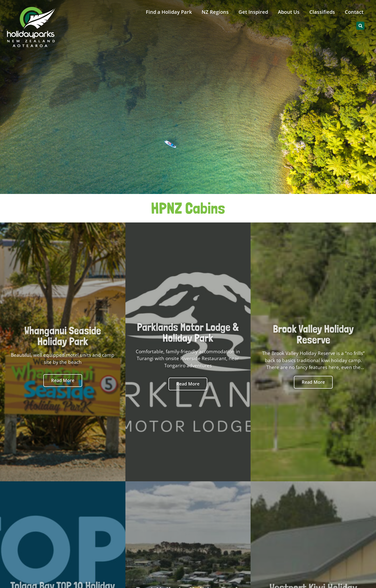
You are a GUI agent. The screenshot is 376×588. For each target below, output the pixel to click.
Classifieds (322, 12)
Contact (354, 12)
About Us (289, 12)
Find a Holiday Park (169, 12)
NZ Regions (215, 12)
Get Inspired (253, 12)
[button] (360, 26)
